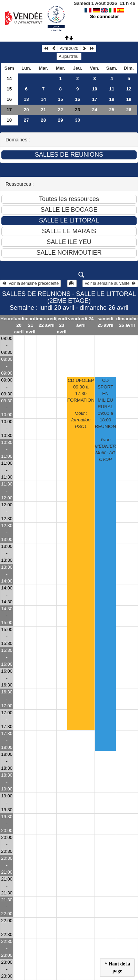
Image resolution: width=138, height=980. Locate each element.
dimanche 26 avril (127, 322)
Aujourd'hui (69, 56)
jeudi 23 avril (62, 325)
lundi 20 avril (19, 325)
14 (9, 78)
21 (43, 110)
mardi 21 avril (31, 325)
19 (129, 99)
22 (61, 110)
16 (9, 99)
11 (112, 89)
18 (112, 99)
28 (43, 120)
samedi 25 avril (106, 322)
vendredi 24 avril (81, 322)
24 (95, 110)
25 (112, 110)
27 (26, 120)
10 (95, 89)
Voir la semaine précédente (30, 283)
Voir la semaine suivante (110, 283)
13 (26, 99)
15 (9, 89)
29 (61, 120)
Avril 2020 (69, 49)
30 (77, 120)
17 (95, 99)
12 (129, 89)
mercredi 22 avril (47, 322)
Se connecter (105, 16)
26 (129, 110)
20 (26, 110)
